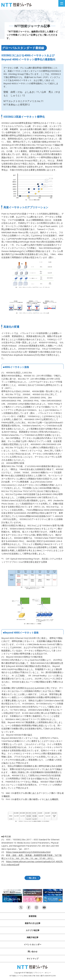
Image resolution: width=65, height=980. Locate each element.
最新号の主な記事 (33, 923)
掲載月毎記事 (33, 937)
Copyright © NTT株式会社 (23, 973)
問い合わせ (33, 951)
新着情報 (33, 916)
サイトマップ (33, 959)
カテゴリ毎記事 (33, 930)
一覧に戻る (32, 878)
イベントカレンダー (33, 944)
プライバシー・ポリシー (42, 973)
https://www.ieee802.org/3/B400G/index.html (28, 852)
